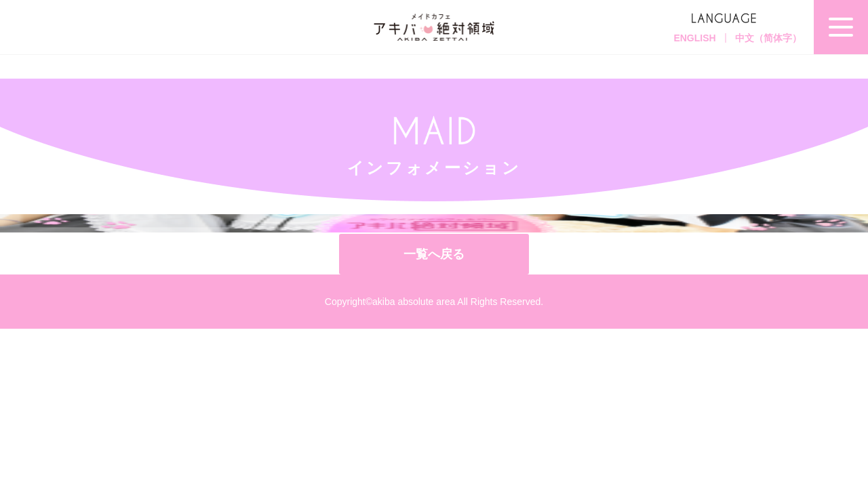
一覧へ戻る (434, 254)
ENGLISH (694, 38)
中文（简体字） (768, 38)
